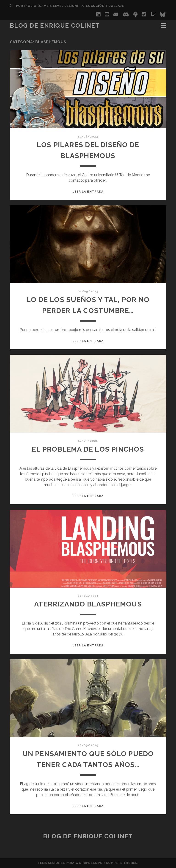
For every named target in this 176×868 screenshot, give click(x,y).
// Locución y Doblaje (103, 6)
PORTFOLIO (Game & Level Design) (47, 6)
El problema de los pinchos (88, 449)
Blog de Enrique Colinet (55, 26)
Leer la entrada (88, 192)
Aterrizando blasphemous (88, 604)
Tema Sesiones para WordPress (67, 863)
